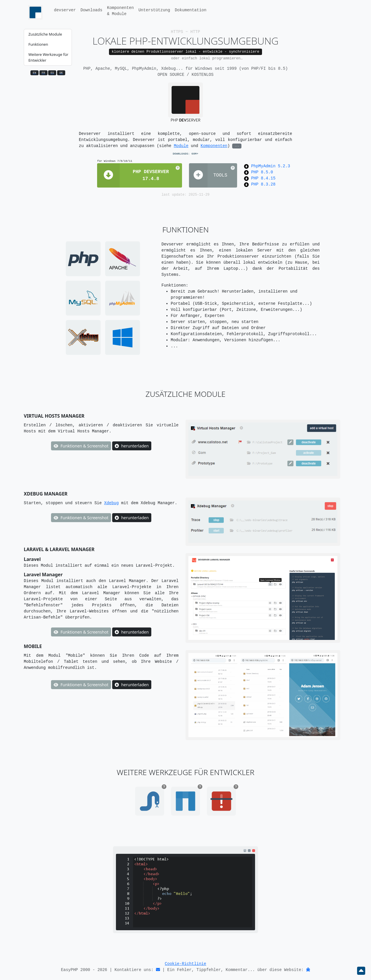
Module (181, 146)
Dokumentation (191, 10)
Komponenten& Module (120, 11)
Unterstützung (154, 10)
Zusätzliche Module (45, 34)
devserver (65, 10)
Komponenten (214, 146)
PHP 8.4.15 (263, 178)
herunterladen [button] (132, 446)
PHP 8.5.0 (262, 172)
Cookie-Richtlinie (186, 964)
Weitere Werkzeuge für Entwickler (48, 57)
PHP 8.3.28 (263, 184)
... (237, 146)
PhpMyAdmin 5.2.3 (270, 166)
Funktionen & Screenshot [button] (81, 446)
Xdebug (111, 503)
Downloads (92, 10)
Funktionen (38, 44)
